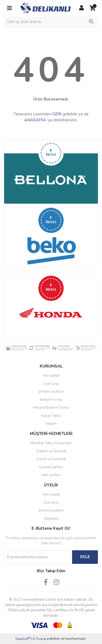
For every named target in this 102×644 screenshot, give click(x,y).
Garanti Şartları (51, 467)
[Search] (51, 22)
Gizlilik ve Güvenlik (51, 459)
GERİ (57, 114)
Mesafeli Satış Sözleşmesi (51, 443)
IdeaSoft (23, 639)
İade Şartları (51, 475)
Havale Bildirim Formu (51, 408)
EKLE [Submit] (85, 557)
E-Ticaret (39, 639)
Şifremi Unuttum (51, 392)
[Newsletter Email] (38, 557)
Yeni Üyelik (51, 376)
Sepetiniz (51, 519)
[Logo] (46, 8)
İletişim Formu (51, 400)
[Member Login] (82, 8)
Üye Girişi (51, 384)
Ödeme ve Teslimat (51, 451)
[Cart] (92, 8)
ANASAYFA (35, 120)
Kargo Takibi (51, 416)
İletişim (51, 424)
